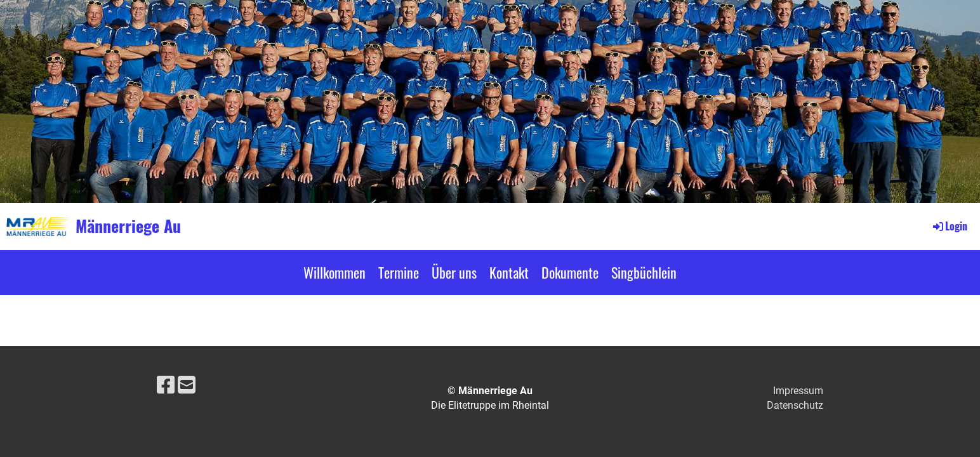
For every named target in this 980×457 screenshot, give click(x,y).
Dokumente (570, 272)
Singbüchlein (644, 272)
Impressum (798, 391)
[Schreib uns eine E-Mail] (187, 385)
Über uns (454, 272)
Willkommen (334, 272)
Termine (399, 272)
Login (949, 226)
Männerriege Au (128, 226)
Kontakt (509, 272)
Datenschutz (795, 405)
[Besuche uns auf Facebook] (166, 385)
